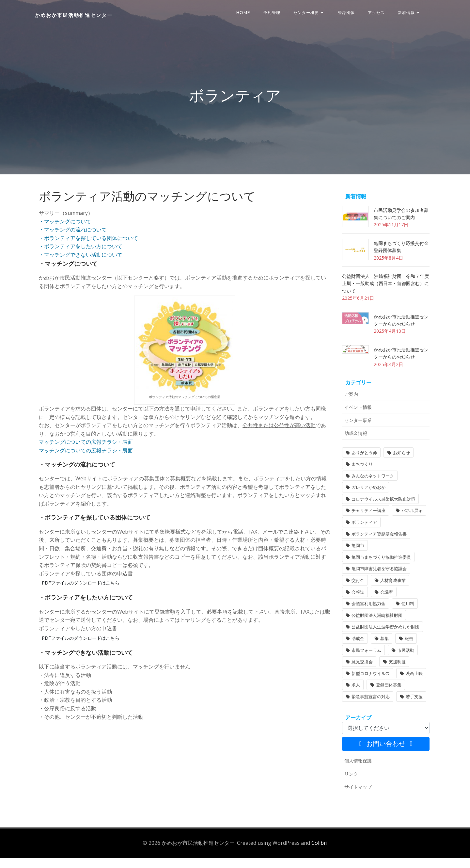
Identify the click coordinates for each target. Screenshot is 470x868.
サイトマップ (356, 799)
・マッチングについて (65, 231)
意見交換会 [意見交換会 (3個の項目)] (360, 674)
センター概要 (310, 13)
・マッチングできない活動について (81, 265)
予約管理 (273, 13)
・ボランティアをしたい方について (81, 256)
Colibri (319, 853)
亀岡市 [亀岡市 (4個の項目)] (356, 558)
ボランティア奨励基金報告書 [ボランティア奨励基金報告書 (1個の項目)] (377, 546)
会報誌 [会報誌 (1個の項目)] (356, 604)
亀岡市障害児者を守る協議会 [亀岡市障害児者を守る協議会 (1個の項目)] (377, 581)
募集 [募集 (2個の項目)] (383, 651)
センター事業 (356, 432)
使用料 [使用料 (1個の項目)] (406, 616)
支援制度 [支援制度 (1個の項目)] (396, 674)
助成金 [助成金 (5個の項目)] (356, 651)
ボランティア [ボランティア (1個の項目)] (363, 534)
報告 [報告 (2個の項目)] (407, 651)
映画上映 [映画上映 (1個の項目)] (413, 685)
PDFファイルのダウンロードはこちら (81, 593)
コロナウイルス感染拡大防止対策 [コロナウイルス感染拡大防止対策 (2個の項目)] (382, 511)
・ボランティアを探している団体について (88, 248)
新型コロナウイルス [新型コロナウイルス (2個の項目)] (369, 685)
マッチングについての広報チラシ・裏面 (86, 460)
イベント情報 (356, 419)
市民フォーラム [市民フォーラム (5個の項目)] (365, 662)
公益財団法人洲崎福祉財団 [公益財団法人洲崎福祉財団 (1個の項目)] (375, 627)
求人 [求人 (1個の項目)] (354, 697)
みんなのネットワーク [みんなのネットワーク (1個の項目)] (371, 488)
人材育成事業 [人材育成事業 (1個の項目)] (391, 592)
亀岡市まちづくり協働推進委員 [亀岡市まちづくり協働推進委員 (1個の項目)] (380, 569)
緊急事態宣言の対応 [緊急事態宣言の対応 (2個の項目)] (369, 709)
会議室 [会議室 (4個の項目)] (385, 604)
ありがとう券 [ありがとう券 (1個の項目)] (363, 465)
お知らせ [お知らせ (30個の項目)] (400, 465)
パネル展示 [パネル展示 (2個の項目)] (410, 523)
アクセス (377, 13)
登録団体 (347, 13)
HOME (244, 13)
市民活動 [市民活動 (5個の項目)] (404, 662)
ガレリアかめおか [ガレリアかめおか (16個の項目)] (367, 500)
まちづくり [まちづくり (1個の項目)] (360, 476)
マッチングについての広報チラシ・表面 (86, 452)
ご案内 (350, 406)
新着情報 (410, 13)
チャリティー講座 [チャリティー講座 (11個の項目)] (367, 523)
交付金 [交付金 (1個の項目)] (356, 592)
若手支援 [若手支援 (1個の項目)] (413, 709)
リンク (350, 786)
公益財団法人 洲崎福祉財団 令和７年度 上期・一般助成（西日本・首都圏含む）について (386, 296)
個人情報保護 (356, 773)
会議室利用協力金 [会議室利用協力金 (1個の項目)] (367, 616)
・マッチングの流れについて (73, 240)
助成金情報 (354, 445)
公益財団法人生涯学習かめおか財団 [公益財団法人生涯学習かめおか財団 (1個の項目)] (384, 639)
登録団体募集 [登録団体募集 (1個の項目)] (387, 697)
